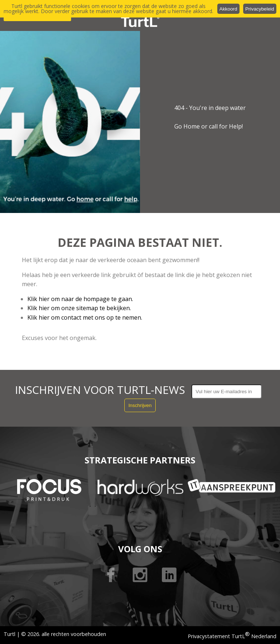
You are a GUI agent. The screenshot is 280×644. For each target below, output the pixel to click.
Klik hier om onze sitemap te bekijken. (79, 308)
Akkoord (228, 9)
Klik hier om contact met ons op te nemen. (85, 317)
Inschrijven (140, 405)
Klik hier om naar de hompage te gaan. (80, 299)
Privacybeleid (260, 9)
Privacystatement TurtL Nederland (232, 636)
